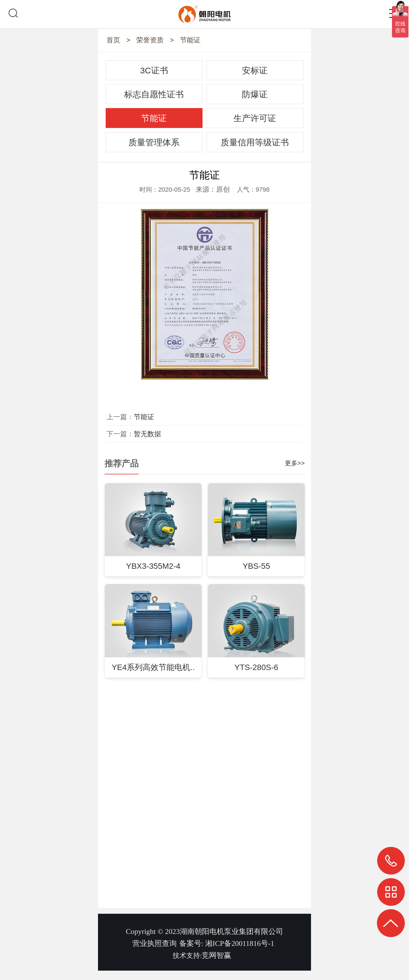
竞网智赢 (216, 965)
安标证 (255, 70)
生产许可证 (255, 118)
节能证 (190, 40)
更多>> (295, 463)
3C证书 (154, 70)
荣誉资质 (150, 40)
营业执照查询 (155, 953)
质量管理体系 (154, 142)
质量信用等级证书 (255, 142)
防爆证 (255, 94)
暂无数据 (147, 434)
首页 (113, 40)
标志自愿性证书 (154, 94)
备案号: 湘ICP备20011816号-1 (227, 953)
